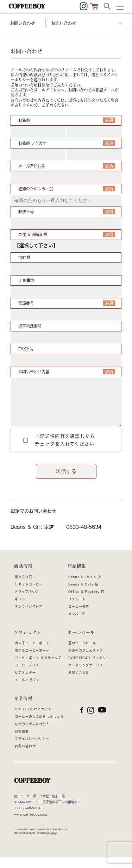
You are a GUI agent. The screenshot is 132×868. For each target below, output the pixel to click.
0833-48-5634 (84, 538)
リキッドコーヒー (29, 595)
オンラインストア (29, 617)
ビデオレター (25, 683)
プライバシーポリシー (32, 749)
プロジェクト (28, 643)
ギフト (20, 610)
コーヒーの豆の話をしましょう (39, 727)
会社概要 (22, 742)
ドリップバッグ (27, 602)
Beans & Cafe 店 (83, 595)
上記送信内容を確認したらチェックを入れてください (57, 451)
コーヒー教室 (79, 617)
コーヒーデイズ (27, 676)
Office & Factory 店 (86, 602)
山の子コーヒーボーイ (32, 654)
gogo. (54, 844)
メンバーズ (77, 624)
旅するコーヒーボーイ (32, 661)
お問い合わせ (79, 683)
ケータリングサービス (86, 676)
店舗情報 (77, 577)
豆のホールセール (82, 654)
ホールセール (81, 643)
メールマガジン (27, 690)
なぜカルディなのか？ (32, 734)
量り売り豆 (24, 587)
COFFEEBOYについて (33, 720)
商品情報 (23, 577)
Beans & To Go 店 (85, 587)
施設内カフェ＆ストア (86, 661)
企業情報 (23, 709)
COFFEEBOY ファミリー (89, 668)
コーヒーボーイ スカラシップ (38, 668)
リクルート (77, 610)
